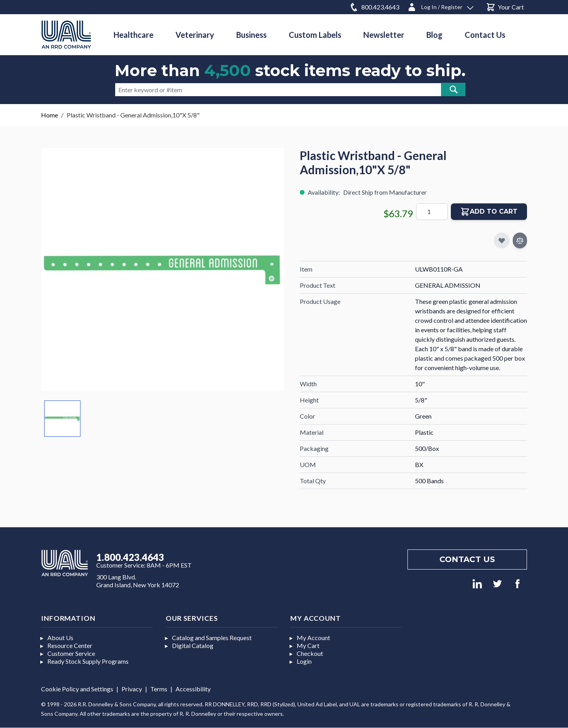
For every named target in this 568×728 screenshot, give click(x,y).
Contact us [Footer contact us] (467, 559)
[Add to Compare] (520, 240)
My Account (313, 638)
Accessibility (193, 689)
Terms (159, 689)
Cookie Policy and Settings (77, 689)
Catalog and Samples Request (212, 638)
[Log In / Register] (440, 6)
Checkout (310, 653)
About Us (60, 638)
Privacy (132, 689)
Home (50, 115)
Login (304, 661)
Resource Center (70, 645)
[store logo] (66, 34)
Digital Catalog (193, 645)
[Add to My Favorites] (502, 240)
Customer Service (71, 653)
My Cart (308, 645)
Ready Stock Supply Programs (88, 661)
